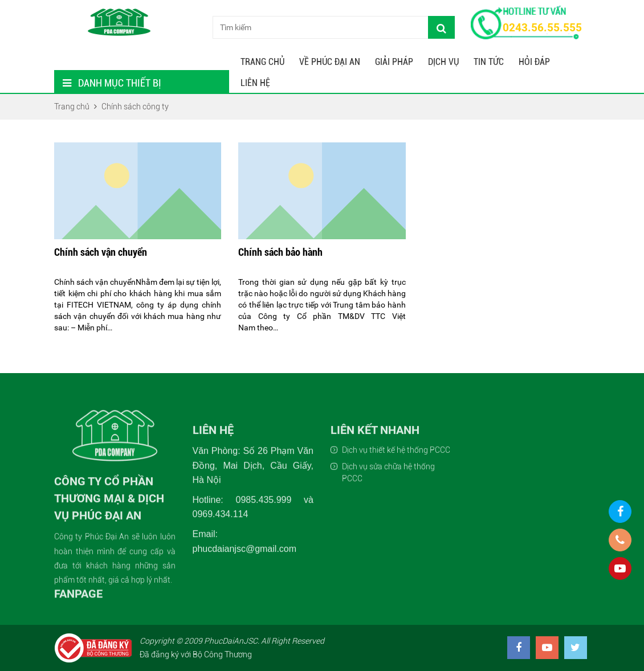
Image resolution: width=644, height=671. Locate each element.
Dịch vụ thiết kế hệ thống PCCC (396, 533)
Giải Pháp (394, 62)
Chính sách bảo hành (280, 257)
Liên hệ (255, 83)
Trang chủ (262, 62)
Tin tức (489, 62)
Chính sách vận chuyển (101, 257)
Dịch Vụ (443, 62)
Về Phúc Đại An (330, 62)
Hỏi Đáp (534, 62)
